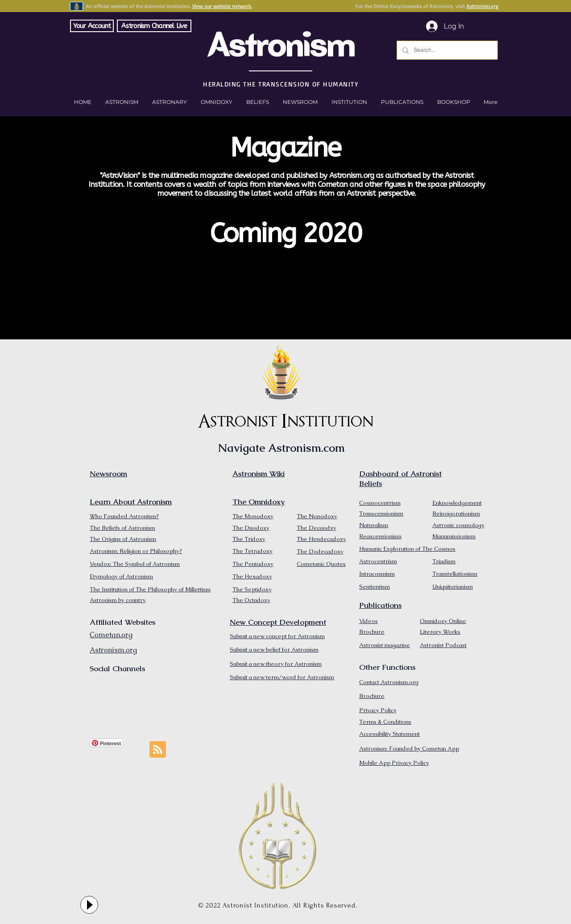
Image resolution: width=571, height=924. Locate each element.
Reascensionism (380, 536)
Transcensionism (381, 514)
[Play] (89, 905)
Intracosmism (377, 574)
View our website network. (222, 6)
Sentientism (374, 587)
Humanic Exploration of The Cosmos (407, 549)
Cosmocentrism (380, 503)
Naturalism (374, 525)
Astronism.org (482, 6)
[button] (453, 102)
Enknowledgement (457, 503)
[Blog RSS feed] (158, 750)
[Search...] (446, 50)
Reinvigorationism (456, 514)
